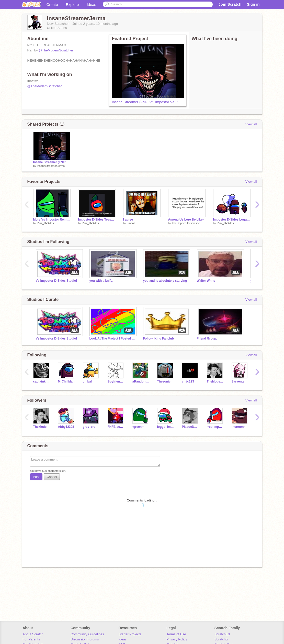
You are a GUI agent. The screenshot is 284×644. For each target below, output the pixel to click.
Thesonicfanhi (166, 381)
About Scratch (33, 634)
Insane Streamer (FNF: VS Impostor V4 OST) (148, 102)
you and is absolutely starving (165, 281)
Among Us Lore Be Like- (186, 220)
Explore (72, 4)
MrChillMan (66, 381)
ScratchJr (221, 639)
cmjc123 (188, 381)
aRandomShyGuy (141, 381)
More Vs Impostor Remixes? (52, 220)
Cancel (52, 477)
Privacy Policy (177, 639)
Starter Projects (130, 634)
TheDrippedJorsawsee (186, 223)
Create (52, 4)
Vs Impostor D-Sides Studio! (56, 281)
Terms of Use (176, 634)
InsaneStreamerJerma (51, 166)
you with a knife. (101, 281)
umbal (131, 223)
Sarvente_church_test (240, 381)
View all (251, 124)
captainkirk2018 (42, 381)
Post (36, 477)
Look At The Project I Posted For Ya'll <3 (112, 339)
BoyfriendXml (116, 381)
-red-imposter (215, 427)
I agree (128, 220)
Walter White (206, 281)
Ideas (91, 4)
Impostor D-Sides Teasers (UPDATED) (97, 220)
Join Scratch (230, 4)
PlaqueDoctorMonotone (191, 427)
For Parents (31, 639)
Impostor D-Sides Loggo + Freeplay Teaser (232, 220)
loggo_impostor (166, 427)
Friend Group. (207, 339)
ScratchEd (222, 634)
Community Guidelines (87, 634)
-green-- (138, 427)
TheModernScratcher (215, 381)
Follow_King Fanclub (159, 339)
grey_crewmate (91, 427)
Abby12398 (66, 427)
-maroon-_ (239, 427)
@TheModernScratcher (56, 50)
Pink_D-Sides (45, 223)
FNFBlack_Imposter (116, 427)
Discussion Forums (85, 639)
